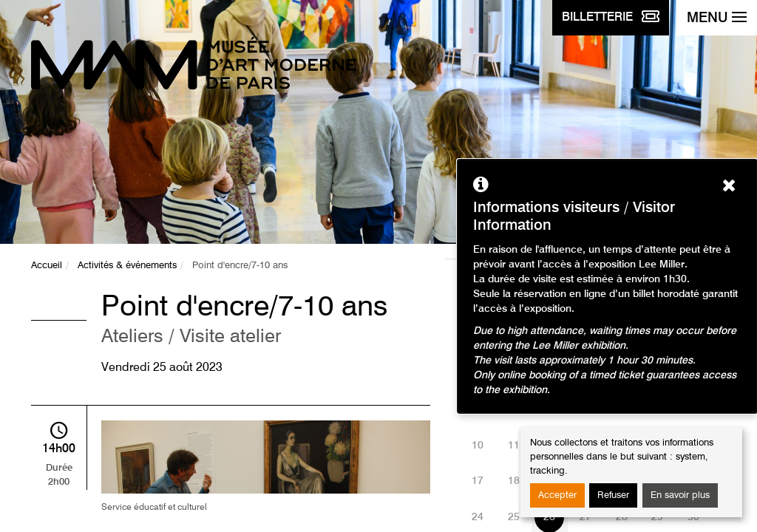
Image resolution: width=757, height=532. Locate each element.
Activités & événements (127, 266)
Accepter (557, 495)
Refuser (613, 495)
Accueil (47, 266)
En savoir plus (680, 495)
